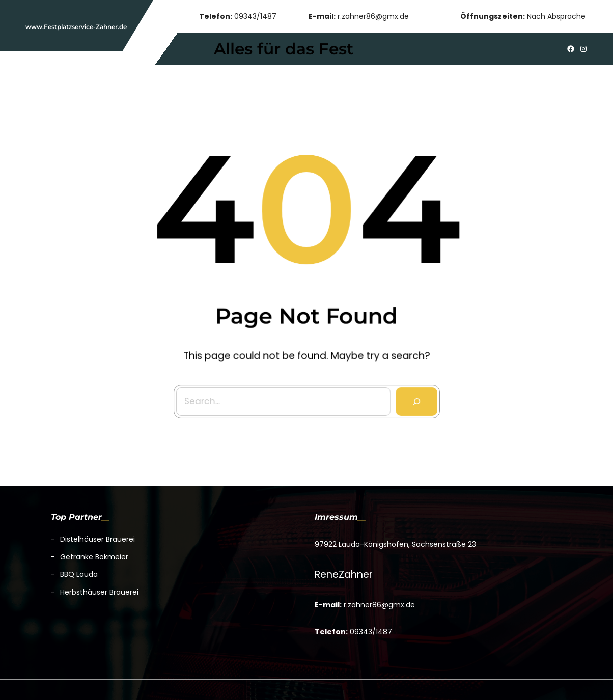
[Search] (414, 399)
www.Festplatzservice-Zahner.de (76, 27)
